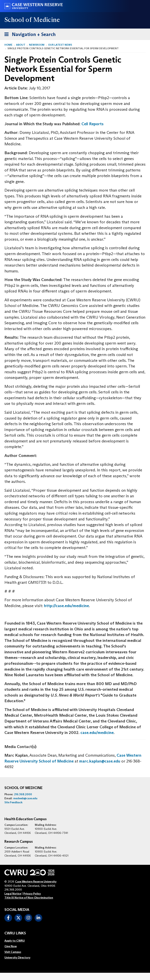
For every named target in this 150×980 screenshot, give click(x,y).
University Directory (17, 957)
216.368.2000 (23, 794)
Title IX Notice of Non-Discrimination (29, 898)
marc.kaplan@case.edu (100, 761)
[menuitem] (17, 941)
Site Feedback (13, 802)
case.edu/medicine (97, 733)
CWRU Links (15, 933)
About (21, 45)
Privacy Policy (32, 894)
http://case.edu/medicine (66, 606)
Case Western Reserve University (36, 881)
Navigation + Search (29, 34)
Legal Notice (13, 894)
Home (8, 45)
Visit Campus (13, 952)
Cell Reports (92, 124)
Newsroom (37, 45)
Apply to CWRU (15, 941)
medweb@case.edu (25, 798)
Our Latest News (60, 45)
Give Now (11, 946)
